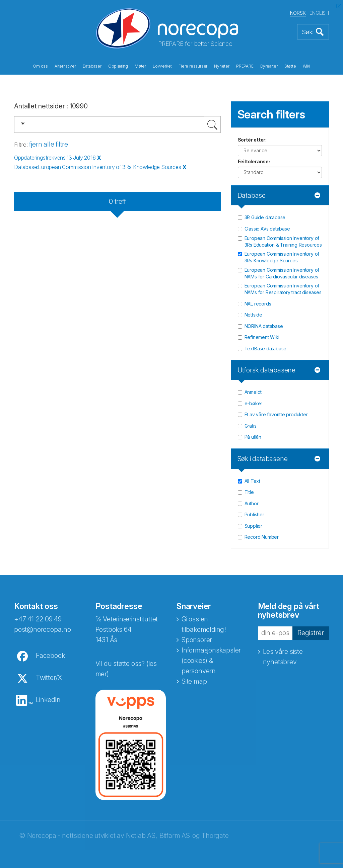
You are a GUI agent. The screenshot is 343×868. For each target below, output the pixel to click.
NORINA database (264, 326)
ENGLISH (319, 13)
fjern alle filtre (49, 144)
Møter (140, 66)
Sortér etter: (252, 140)
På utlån (253, 437)
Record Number (262, 537)
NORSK (298, 13)
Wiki (306, 66)
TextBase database (266, 349)
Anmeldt (253, 392)
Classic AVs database (267, 229)
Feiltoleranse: (254, 161)
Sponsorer (197, 640)
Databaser (92, 66)
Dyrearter (269, 66)
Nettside (253, 315)
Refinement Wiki (262, 337)
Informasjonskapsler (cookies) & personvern (211, 661)
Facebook (50, 656)
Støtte (290, 66)
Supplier (253, 526)
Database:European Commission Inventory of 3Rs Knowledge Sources (97, 167)
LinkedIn (48, 700)
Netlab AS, (142, 836)
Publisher (254, 514)
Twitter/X (49, 678)
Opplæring (118, 66)
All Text (252, 481)
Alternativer (65, 66)
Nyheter (222, 66)
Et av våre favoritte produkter (276, 414)
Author (252, 503)
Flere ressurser (193, 66)
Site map (194, 681)
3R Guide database (265, 217)
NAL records (258, 304)
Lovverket (162, 66)
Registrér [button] (311, 633)
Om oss (40, 66)
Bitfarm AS (175, 836)
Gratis (251, 426)
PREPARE (245, 66)
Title (249, 492)
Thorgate (215, 836)
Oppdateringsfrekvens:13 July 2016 (55, 158)
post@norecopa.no (43, 629)
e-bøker (254, 403)
